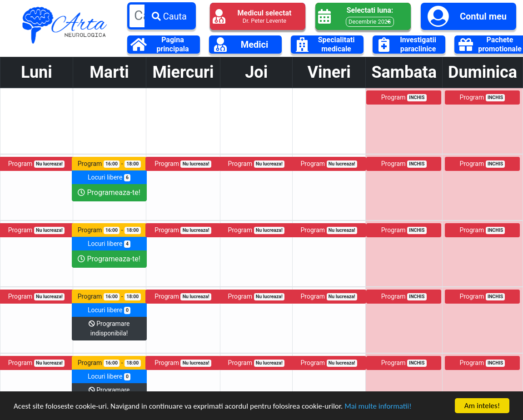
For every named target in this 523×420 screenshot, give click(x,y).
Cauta (169, 16)
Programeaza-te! (109, 192)
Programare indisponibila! (109, 328)
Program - (109, 164)
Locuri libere (109, 177)
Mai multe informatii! (378, 407)
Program (404, 97)
